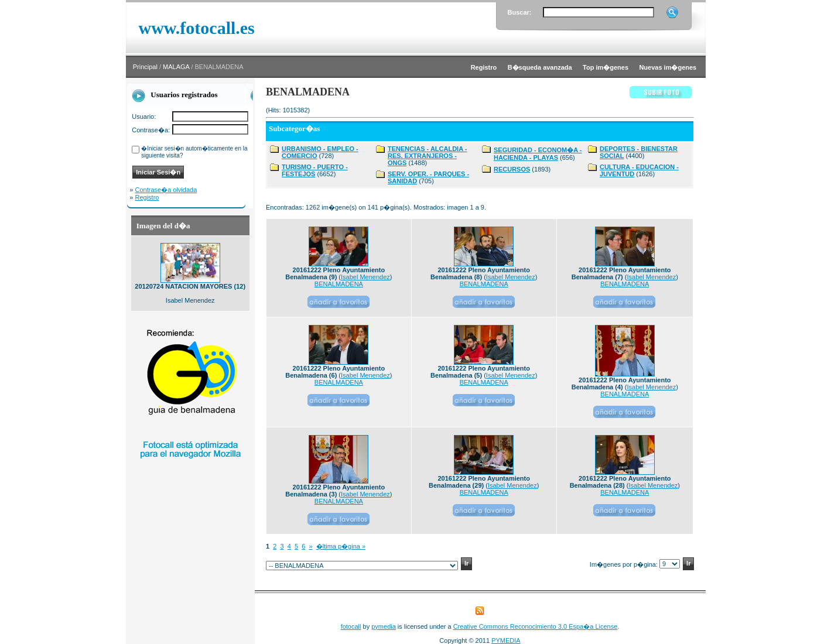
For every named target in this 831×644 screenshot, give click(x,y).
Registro (147, 197)
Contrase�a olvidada (166, 190)
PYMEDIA (506, 640)
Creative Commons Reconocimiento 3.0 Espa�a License (536, 626)
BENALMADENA (339, 284)
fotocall (351, 626)
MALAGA (176, 67)
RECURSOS (512, 169)
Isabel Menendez (365, 277)
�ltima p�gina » (341, 546)
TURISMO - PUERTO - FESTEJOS (315, 170)
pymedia (384, 626)
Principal (145, 67)
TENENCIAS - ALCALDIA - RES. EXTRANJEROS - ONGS (427, 156)
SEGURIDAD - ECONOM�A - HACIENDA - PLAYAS (538, 154)
